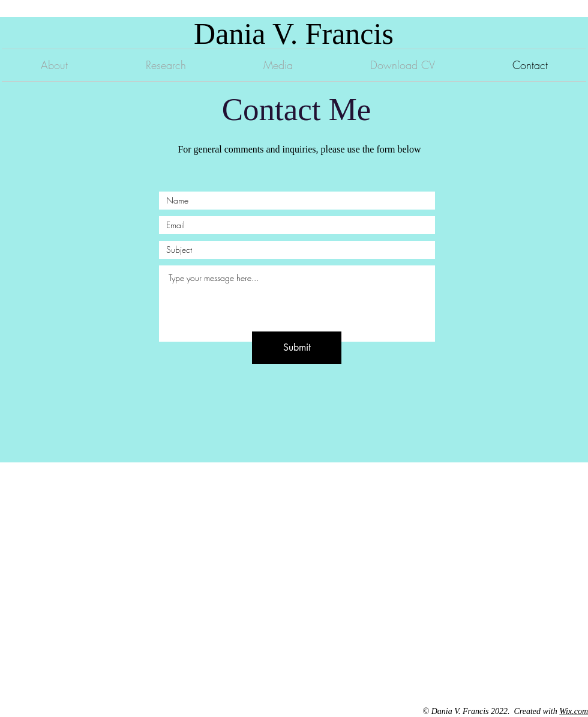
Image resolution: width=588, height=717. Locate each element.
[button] (166, 65)
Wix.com (574, 711)
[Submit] (297, 348)
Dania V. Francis (294, 34)
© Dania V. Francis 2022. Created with (491, 711)
